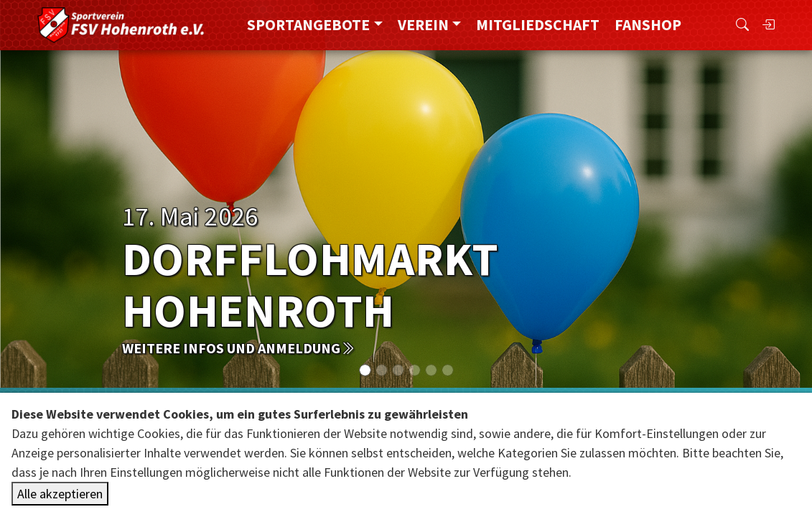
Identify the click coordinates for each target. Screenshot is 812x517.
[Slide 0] (365, 370)
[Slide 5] (448, 370)
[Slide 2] (398, 370)
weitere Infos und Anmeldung (238, 348)
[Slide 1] (382, 370)
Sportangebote (308, 25)
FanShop (648, 25)
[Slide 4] (431, 370)
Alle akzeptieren (60, 494)
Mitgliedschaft (538, 25)
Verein (423, 25)
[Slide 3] (415, 370)
